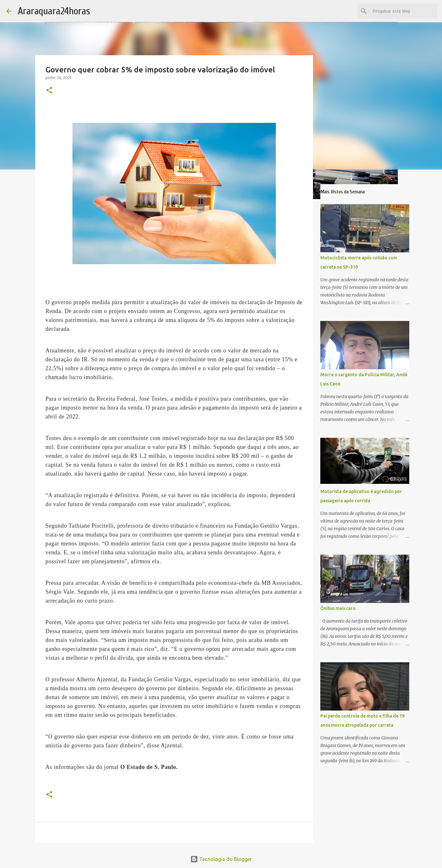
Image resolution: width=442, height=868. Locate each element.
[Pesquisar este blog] (404, 11)
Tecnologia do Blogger (221, 859)
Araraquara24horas (54, 11)
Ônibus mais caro (338, 608)
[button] (49, 91)
